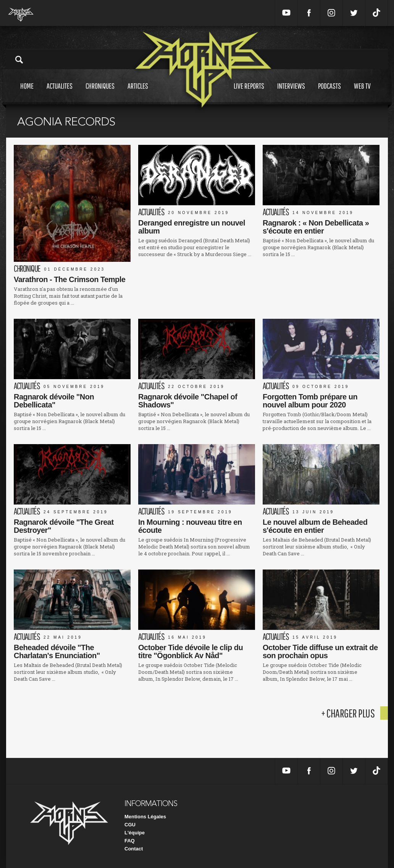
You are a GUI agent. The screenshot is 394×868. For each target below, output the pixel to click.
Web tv (362, 93)
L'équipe (135, 833)
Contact (134, 849)
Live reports (249, 93)
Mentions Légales (145, 817)
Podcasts (329, 93)
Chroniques (100, 93)
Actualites (60, 93)
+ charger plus (348, 713)
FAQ (130, 841)
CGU (130, 825)
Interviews (291, 93)
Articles (138, 93)
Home (27, 93)
